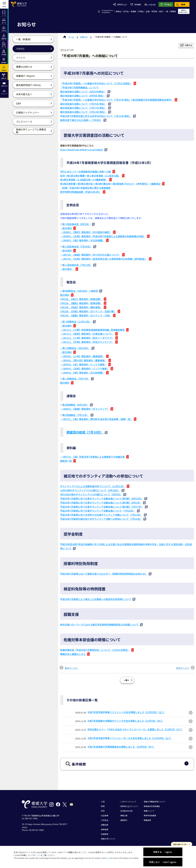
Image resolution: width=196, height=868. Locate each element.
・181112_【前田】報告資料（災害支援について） (87, 334)
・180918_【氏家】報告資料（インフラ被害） (85, 369)
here (108, 858)
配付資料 (65, 295)
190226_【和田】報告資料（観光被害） (81, 307)
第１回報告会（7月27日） (76, 379)
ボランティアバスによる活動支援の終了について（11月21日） (93, 486)
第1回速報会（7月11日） (76, 415)
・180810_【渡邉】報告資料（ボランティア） (85, 409)
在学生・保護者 (130, 11)
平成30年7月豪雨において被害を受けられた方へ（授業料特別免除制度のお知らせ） (104, 574)
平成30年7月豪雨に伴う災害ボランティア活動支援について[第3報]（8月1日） (101, 503)
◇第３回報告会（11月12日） (76, 322)
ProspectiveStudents (107, 11)
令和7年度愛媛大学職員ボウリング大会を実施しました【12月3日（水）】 (125, 721)
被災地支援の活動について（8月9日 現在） (83, 96)
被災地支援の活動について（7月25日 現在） (84, 104)
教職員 (173, 11)
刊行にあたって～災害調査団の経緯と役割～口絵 (86, 172)
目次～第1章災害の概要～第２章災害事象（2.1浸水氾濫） (90, 176)
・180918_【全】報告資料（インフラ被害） (83, 364)
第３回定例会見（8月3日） (77, 224)
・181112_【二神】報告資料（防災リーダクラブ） (87, 338)
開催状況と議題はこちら (73, 654)
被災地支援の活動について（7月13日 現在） (84, 112)
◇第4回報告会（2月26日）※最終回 (79, 291)
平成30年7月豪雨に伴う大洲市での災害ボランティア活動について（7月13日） (101, 515)
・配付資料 (66, 228)
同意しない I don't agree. (163, 862)
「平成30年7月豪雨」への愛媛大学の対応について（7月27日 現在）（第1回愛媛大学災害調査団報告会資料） (117, 100)
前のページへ (71, 668)
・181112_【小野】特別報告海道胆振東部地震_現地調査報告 (92, 330)
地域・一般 (164, 11)
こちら (38, 855)
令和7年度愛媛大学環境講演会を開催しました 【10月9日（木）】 (121, 747)
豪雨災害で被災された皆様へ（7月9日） (81, 120)
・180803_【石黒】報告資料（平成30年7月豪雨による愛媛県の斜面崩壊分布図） (103, 236)
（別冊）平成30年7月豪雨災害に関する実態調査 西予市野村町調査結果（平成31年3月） (85, 190)
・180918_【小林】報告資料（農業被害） (82, 356)
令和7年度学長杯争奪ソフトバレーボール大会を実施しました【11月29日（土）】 (130, 738)
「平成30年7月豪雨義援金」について (79, 87)
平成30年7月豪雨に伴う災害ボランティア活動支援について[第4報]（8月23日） (102, 499)
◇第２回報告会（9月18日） (75, 348)
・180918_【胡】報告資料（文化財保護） (82, 373)
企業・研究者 (151, 11)
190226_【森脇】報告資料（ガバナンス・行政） (86, 315)
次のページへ (183, 668)
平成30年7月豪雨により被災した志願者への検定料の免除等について (96, 599)
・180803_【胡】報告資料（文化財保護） (82, 240)
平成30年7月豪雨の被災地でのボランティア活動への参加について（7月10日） (101, 519)
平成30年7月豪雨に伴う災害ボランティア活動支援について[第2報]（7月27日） (102, 507)
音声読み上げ (120, 4)
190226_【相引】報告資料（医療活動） (81, 299)
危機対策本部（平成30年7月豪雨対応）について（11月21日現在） (95, 650)
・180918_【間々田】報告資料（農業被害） (84, 360)
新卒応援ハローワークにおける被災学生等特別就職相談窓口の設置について (99, 625)
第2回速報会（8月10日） (76, 405)
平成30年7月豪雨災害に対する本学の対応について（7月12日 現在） (96, 116)
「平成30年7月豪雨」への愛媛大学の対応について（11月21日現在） (96, 83)
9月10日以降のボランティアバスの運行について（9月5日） (91, 494)
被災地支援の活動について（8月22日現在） (83, 92)
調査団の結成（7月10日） (85, 432)
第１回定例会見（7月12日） (77, 265)
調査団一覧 (66, 461)
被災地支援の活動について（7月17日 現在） (84, 108)
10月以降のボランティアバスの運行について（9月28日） (90, 490)
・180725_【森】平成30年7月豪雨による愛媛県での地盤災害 (92, 457)
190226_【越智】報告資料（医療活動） (81, 303)
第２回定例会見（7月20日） (77, 246)
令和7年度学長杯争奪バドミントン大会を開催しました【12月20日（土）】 (126, 712)
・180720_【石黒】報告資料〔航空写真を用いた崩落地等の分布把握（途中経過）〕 (104, 259)
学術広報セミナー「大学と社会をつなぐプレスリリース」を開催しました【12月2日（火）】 (135, 729)
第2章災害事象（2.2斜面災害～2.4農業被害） (84, 180)
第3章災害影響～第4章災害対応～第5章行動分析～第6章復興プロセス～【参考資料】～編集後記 (110, 184)
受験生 (118, 11)
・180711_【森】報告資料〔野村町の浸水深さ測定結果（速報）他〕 (96, 419)
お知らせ (84, 37)
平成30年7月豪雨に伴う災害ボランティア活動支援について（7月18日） (98, 511)
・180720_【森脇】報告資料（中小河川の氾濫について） (90, 255)
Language (150, 4)
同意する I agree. (163, 852)
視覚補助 (136, 4)
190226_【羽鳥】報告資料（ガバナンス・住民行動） (88, 311)
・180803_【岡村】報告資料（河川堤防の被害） (86, 232)
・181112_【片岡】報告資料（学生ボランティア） (87, 342)
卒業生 (141, 11)
